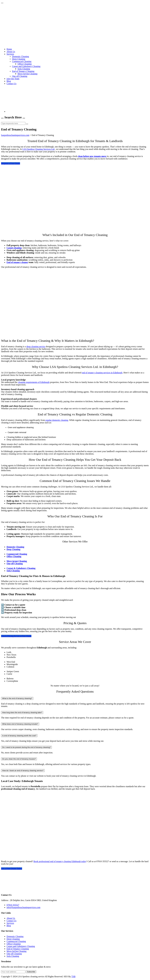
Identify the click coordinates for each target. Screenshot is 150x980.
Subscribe (31, 972)
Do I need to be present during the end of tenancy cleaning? (26, 747)
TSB (73, 977)
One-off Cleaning (15, 564)
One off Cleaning (20, 76)
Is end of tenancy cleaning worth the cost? (19, 736)
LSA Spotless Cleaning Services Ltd (38, 149)
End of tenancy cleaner (17, 262)
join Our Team (13, 79)
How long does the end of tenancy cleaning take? (22, 712)
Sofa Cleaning (24, 69)
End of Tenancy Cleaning (23, 71)
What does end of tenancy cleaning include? (20, 724)
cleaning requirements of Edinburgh (34, 382)
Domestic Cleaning (20, 56)
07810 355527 (13, 905)
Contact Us (12, 84)
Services (10, 54)
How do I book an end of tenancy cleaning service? (23, 771)
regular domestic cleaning (57, 420)
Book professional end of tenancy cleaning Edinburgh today (60, 861)
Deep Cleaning (19, 59)
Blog (9, 81)
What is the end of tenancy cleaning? (17, 698)
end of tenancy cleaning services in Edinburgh (102, 373)
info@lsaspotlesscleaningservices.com (23, 907)
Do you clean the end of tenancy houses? (19, 759)
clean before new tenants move (92, 156)
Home (9, 49)
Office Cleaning (25, 64)
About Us (11, 52)
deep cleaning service (36, 346)
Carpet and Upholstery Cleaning (26, 66)
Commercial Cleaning (22, 61)
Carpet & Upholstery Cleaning (21, 568)
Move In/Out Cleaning (27, 74)
